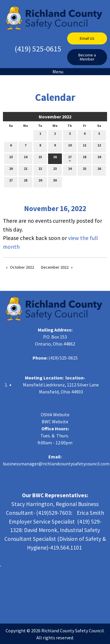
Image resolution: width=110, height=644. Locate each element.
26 (99, 170)
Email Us (87, 38)
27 (11, 182)
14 (26, 158)
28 (26, 182)
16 (55, 158)
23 (55, 170)
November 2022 (55, 117)
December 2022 (55, 267)
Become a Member (87, 57)
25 (84, 170)
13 (11, 158)
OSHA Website (55, 415)
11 (84, 146)
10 (70, 146)
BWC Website (55, 422)
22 (40, 170)
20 (11, 170)
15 (40, 158)
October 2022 (22, 267)
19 (99, 158)
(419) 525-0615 (38, 49)
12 (99, 146)
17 (70, 158)
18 (84, 158)
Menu (55, 72)
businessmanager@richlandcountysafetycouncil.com (56, 464)
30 (55, 182)
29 (40, 182)
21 (26, 170)
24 (70, 170)
